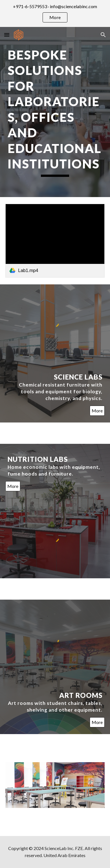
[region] (55, 13)
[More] (97, 411)
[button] (7, 35)
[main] (55, 112)
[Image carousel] (55, 785)
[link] (55, 241)
